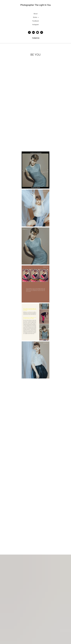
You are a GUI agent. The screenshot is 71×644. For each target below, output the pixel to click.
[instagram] (38, 32)
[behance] (33, 32)
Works (35, 17)
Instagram (35, 25)
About (35, 14)
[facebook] (29, 32)
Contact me (36, 38)
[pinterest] (42, 32)
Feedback (36, 21)
